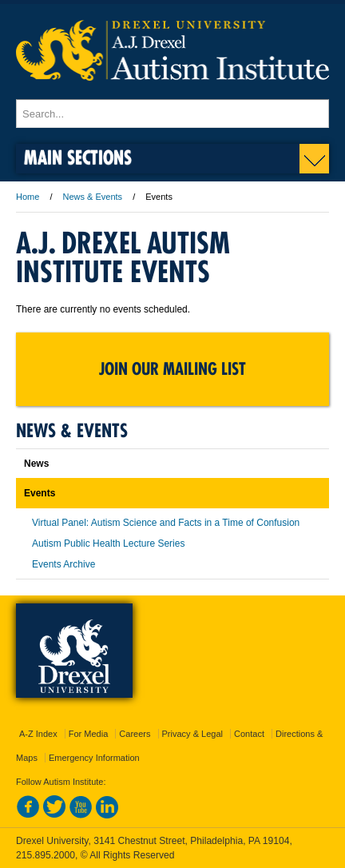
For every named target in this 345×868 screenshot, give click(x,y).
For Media (89, 734)
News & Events (93, 197)
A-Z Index (38, 734)
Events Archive (63, 564)
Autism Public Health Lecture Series (108, 543)
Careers (135, 734)
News (36, 464)
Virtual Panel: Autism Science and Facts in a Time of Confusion (166, 523)
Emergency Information (94, 758)
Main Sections (78, 157)
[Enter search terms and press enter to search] (172, 113)
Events (40, 493)
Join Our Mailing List (172, 369)
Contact (249, 734)
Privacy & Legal (192, 734)
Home (28, 197)
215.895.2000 (46, 855)
